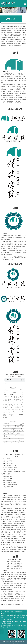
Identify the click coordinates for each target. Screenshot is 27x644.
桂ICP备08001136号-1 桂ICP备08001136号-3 (15, 643)
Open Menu (25, 4)
